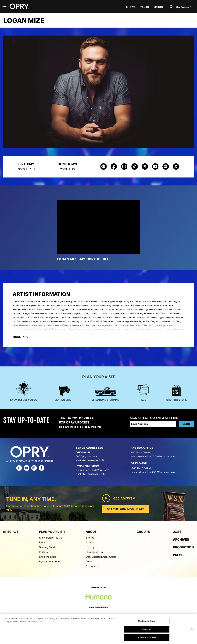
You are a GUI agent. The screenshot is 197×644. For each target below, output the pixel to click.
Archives (181, 539)
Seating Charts (48, 547)
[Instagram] (34, 468)
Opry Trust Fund (95, 552)
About (91, 531)
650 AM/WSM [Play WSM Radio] (118, 498)
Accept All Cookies (147, 637)
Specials (11, 531)
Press (89, 562)
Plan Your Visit (52, 531)
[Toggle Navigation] (6, 6)
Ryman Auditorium (50, 562)
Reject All (147, 629)
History (90, 547)
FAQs (42, 542)
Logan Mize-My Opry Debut (83, 259)
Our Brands (184, 7)
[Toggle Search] (172, 7)
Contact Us (92, 566)
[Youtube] (27, 468)
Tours (145, 7)
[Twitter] (19, 468)
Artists (90, 542)
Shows (131, 7)
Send (186, 424)
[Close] (192, 629)
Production (183, 547)
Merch (158, 7)
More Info (21, 337)
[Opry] (19, 6)
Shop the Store (48, 557)
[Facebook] (41, 468)
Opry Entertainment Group (101, 557)
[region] (98, 629)
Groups (143, 531)
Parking (44, 552)
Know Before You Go (51, 538)
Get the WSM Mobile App (126, 509)
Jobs (177, 531)
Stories (90, 538)
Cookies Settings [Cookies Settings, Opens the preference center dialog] (147, 621)
